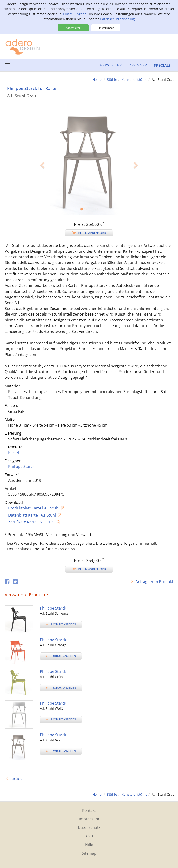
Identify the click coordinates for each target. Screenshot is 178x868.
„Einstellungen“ (74, 14)
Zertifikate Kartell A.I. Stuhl (31, 522)
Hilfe (89, 845)
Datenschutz (89, 827)
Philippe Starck (21, 467)
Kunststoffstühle (134, 79)
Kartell (14, 453)
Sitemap (89, 853)
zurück (16, 779)
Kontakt (89, 810)
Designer (138, 65)
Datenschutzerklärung (117, 19)
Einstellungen (106, 28)
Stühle (112, 79)
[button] (42, 187)
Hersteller (110, 65)
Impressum (89, 819)
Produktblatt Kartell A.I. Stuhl (34, 508)
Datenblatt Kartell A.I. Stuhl (32, 515)
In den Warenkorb (89, 233)
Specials (162, 65)
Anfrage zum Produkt (154, 582)
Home (97, 79)
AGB (89, 836)
